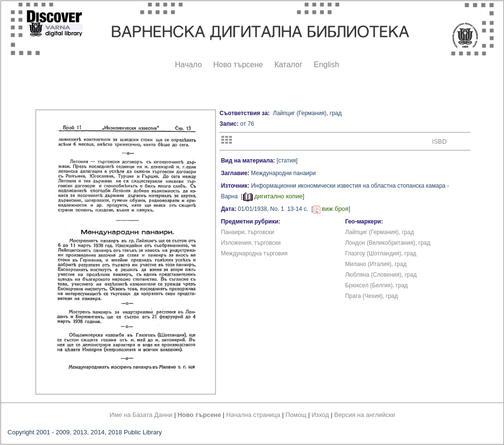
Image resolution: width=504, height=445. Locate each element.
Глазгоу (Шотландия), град (381, 253)
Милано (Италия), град (376, 264)
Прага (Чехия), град (371, 296)
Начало (188, 65)
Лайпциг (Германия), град (379, 232)
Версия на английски (365, 415)
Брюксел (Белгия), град (376, 285)
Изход (320, 415)
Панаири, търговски (247, 232)
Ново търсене (238, 65)
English (326, 65)
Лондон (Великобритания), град (388, 243)
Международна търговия (254, 253)
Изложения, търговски (251, 243)
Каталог (288, 65)
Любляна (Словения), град (381, 275)
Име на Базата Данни (141, 415)
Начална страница (253, 415)
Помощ (296, 415)
